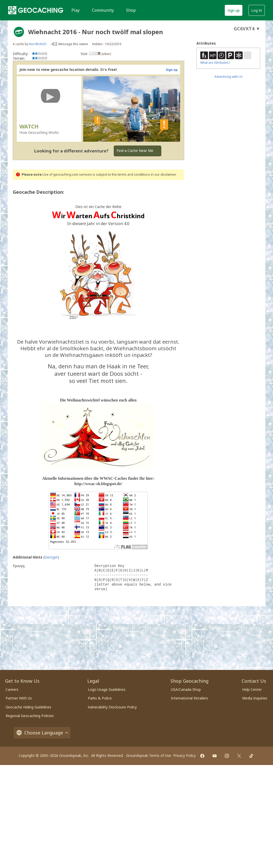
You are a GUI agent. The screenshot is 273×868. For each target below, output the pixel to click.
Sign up (234, 10)
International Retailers (190, 698)
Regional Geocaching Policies (30, 716)
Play (76, 10)
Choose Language (42, 733)
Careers (12, 689)
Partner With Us (19, 698)
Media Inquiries (255, 698)
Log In (257, 10)
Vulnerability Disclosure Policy (112, 707)
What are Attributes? (215, 63)
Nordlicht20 (38, 44)
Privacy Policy (184, 755)
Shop (131, 10)
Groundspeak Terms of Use (149, 755)
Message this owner (73, 44)
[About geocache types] (19, 32)
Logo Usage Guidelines (107, 689)
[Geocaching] (36, 10)
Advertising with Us (228, 77)
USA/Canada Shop (186, 689)
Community (103, 10)
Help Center (252, 689)
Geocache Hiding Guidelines (28, 707)
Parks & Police (100, 698)
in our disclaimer (163, 174)
